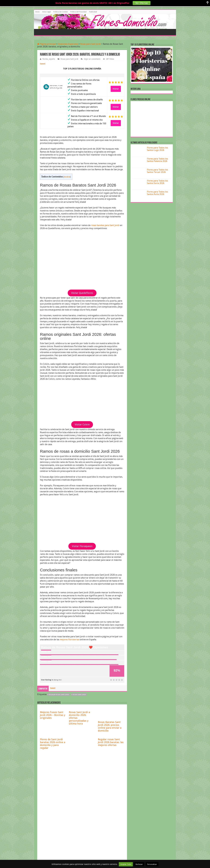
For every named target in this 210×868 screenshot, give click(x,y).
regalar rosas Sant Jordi (59, 695)
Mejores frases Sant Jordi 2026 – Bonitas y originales (53, 715)
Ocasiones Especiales (68, 44)
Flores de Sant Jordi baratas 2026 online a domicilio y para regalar (53, 744)
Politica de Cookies (61, 12)
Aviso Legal (46, 12)
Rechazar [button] (139, 864)
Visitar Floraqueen (82, 546)
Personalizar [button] (152, 864)
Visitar (116, 89)
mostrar (67, 177)
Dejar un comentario (92, 59)
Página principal (47, 44)
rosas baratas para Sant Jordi (105, 225)
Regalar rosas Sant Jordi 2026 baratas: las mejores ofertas (111, 742)
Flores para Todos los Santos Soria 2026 (157, 182)
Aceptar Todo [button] (126, 864)
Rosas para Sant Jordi (91, 44)
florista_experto (49, 59)
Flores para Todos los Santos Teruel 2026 (157, 171)
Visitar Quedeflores (82, 293)
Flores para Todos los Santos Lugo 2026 (157, 149)
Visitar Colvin (82, 424)
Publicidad (93, 12)
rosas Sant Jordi (79, 695)
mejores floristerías (69, 640)
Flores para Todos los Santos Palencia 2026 (157, 160)
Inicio (37, 12)
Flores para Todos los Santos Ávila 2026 (157, 193)
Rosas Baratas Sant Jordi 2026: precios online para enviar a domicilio (110, 726)
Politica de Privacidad (78, 12)
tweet (43, 64)
